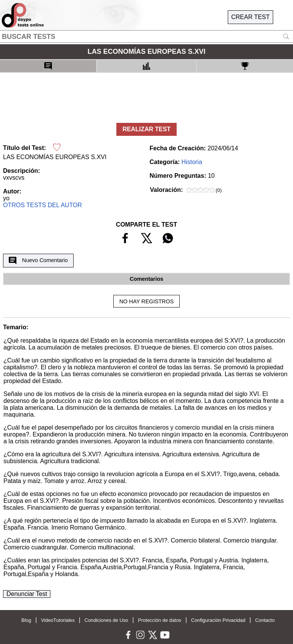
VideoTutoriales (58, 620)
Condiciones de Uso (106, 620)
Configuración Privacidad (218, 620)
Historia (192, 162)
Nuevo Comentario (38, 261)
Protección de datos (160, 620)
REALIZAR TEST (146, 129)
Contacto (265, 620)
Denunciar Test (27, 594)
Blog (26, 620)
